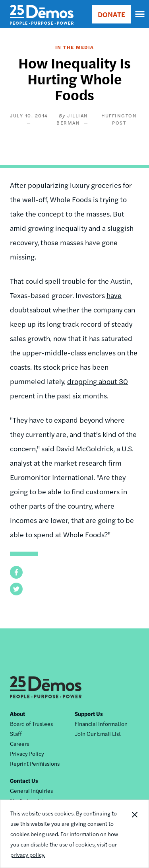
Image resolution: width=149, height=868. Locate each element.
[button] (16, 572)
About (17, 714)
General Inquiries (31, 790)
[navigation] (140, 14)
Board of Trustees (31, 724)
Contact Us (24, 780)
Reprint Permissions (35, 763)
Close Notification (134, 834)
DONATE (111, 14)
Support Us (89, 714)
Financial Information (101, 724)
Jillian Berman (72, 119)
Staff (16, 733)
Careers (19, 743)
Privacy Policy (27, 753)
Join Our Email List (98, 733)
